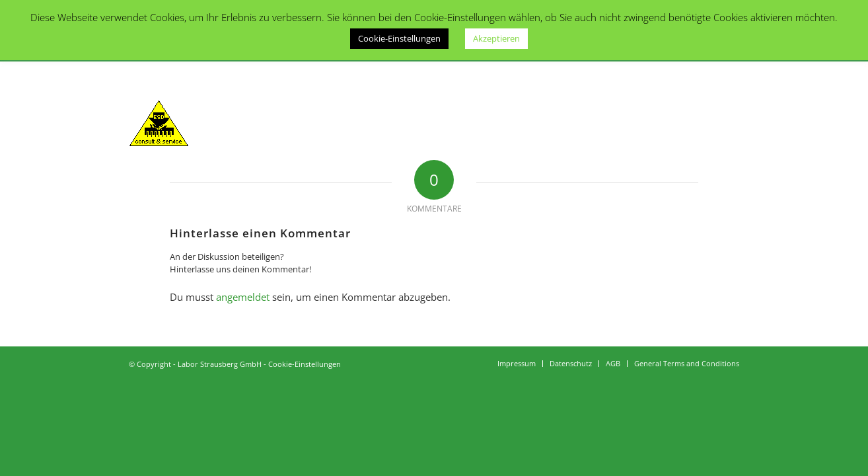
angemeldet (243, 297)
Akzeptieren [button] (496, 38)
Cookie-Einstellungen (305, 364)
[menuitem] (517, 364)
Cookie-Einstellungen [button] (399, 38)
